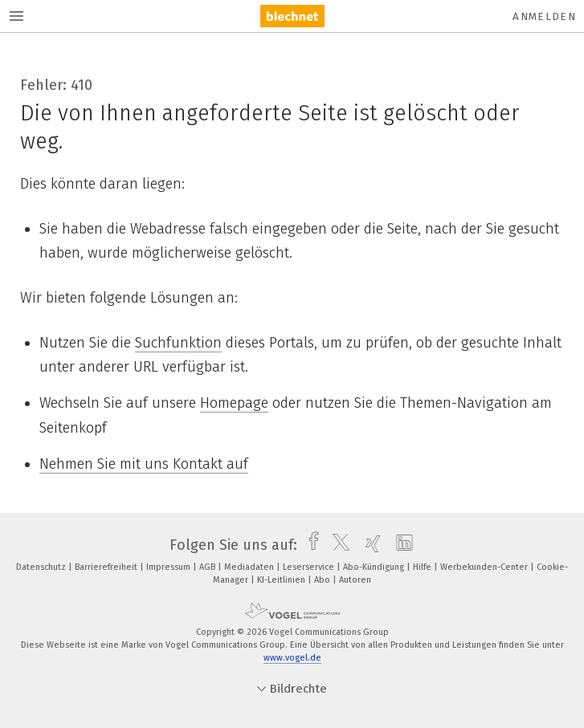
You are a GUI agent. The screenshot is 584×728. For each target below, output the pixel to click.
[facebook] (310, 545)
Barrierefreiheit (107, 567)
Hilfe (423, 567)
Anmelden (544, 16)
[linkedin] (400, 545)
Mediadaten (250, 567)
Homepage (234, 403)
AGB (208, 567)
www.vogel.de (292, 658)
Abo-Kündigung (375, 567)
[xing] (369, 545)
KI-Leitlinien (282, 580)
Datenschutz (42, 567)
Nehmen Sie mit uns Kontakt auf (144, 464)
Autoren (355, 580)
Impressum (169, 567)
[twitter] (337, 545)
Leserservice (310, 567)
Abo (323, 580)
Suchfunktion (178, 343)
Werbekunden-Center (485, 567)
